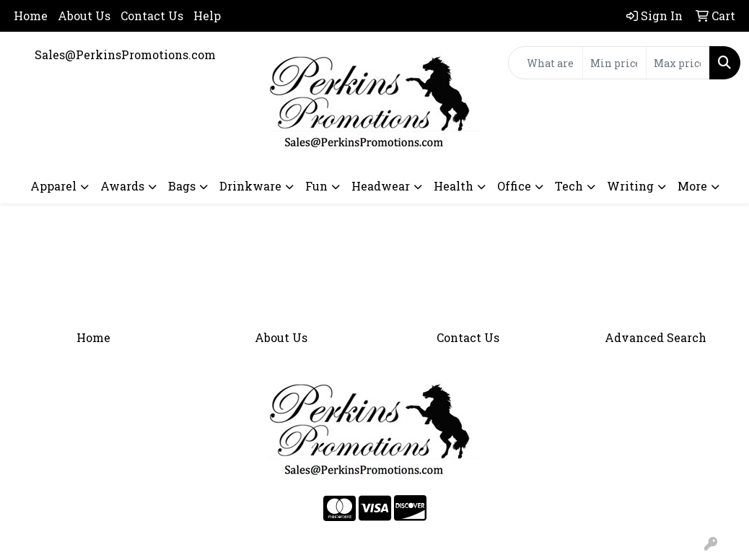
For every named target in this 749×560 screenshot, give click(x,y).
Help (207, 16)
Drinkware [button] (250, 186)
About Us (84, 16)
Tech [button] (569, 186)
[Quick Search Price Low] (614, 63)
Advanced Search (656, 337)
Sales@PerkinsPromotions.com (125, 54)
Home (31, 16)
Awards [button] (122, 186)
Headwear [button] (381, 186)
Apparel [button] (53, 186)
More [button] (692, 186)
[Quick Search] (546, 63)
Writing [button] (630, 186)
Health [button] (454, 186)
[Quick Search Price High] (678, 63)
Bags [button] (182, 186)
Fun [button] (316, 186)
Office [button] (514, 186)
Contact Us (152, 16)
